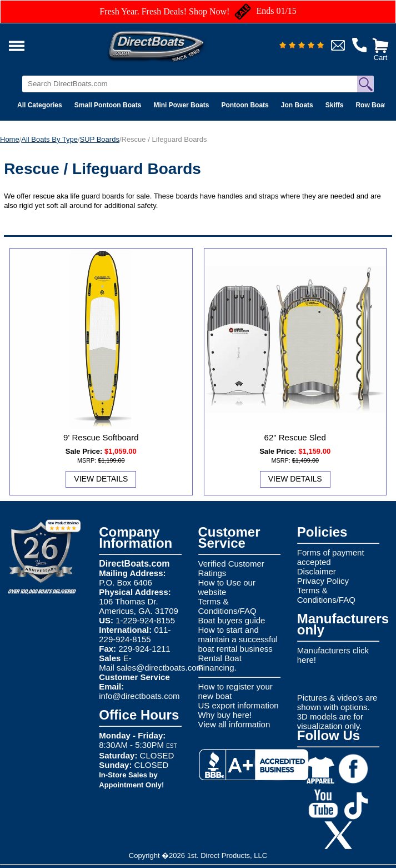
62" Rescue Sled (295, 437)
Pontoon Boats (245, 105)
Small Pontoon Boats (108, 105)
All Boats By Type (49, 139)
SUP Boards (100, 139)
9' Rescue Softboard (101, 437)
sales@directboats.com (160, 668)
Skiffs (335, 105)
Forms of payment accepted (331, 557)
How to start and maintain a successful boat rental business (238, 639)
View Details (101, 479)
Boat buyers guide (232, 620)
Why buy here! (225, 715)
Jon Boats (297, 105)
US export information (239, 705)
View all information (234, 724)
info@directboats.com (139, 696)
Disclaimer (317, 571)
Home (10, 139)
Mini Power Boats (181, 105)
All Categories (40, 105)
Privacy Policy (323, 581)
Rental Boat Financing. (220, 663)
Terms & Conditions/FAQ (227, 606)
